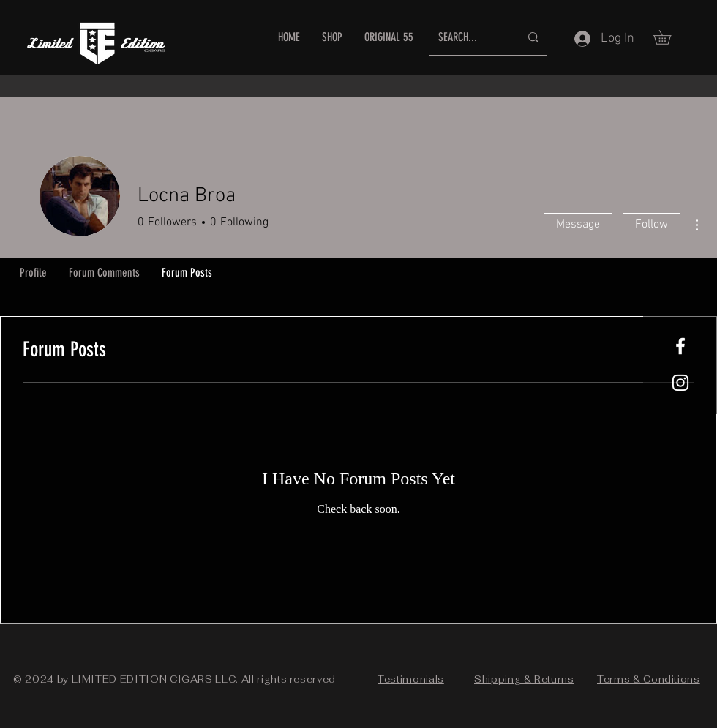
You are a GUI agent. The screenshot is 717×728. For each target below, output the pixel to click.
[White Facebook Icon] (680, 346)
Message (578, 225)
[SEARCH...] (468, 38)
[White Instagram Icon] (680, 383)
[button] (669, 37)
